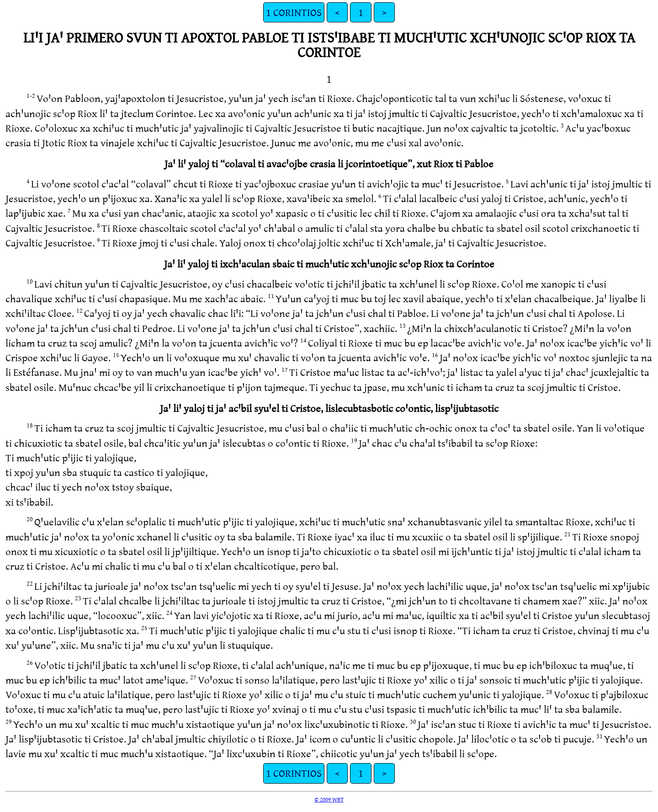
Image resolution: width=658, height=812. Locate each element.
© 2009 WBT (329, 799)
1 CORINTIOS (294, 12)
